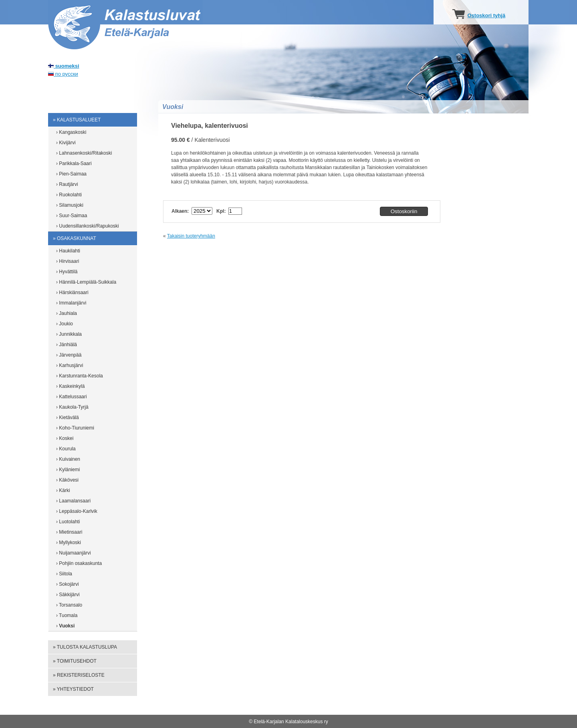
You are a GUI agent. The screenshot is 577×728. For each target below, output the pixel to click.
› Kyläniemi (68, 470)
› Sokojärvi (68, 584)
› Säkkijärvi (68, 595)
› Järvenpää (69, 355)
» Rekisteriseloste (79, 675)
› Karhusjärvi (70, 365)
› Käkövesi (67, 480)
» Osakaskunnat (75, 238)
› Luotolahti (68, 522)
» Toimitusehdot (75, 661)
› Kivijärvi (66, 143)
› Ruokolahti (69, 195)
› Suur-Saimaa (72, 216)
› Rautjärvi (67, 184)
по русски (63, 74)
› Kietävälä (68, 417)
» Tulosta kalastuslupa (85, 647)
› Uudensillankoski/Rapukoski (88, 226)
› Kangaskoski (71, 132)
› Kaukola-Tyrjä (72, 407)
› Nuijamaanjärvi (74, 553)
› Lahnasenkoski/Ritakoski (84, 153)
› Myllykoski (69, 542)
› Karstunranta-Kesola (80, 376)
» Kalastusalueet (77, 120)
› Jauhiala (67, 313)
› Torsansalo (69, 605)
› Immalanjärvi (71, 303)
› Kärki (63, 490)
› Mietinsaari (69, 532)
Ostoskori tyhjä (486, 15)
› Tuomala (67, 615)
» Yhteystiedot (73, 689)
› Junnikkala (69, 334)
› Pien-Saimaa (71, 174)
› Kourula (66, 449)
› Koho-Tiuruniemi (75, 428)
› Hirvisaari (68, 261)
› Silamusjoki (70, 205)
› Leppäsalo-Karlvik (77, 511)
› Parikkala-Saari (74, 163)
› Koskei (65, 438)
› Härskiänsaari (72, 292)
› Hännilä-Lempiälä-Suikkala (86, 282)
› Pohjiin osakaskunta (79, 563)
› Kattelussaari (72, 397)
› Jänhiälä (67, 345)
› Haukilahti (68, 251)
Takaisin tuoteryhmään (191, 236)
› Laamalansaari (73, 501)
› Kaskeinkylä (70, 386)
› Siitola (64, 574)
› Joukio (65, 324)
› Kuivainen (68, 459)
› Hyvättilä (67, 272)
